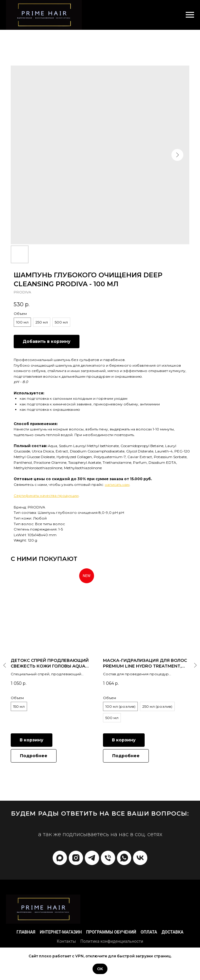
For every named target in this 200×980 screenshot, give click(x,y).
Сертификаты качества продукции (46, 496)
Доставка (172, 932)
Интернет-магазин (61, 932)
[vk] (140, 858)
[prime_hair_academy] (76, 858)
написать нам (117, 484)
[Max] (60, 858)
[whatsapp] (124, 858)
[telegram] (92, 858)
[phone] (108, 858)
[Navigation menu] (190, 15)
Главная (26, 932)
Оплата (149, 932)
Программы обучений (111, 932)
